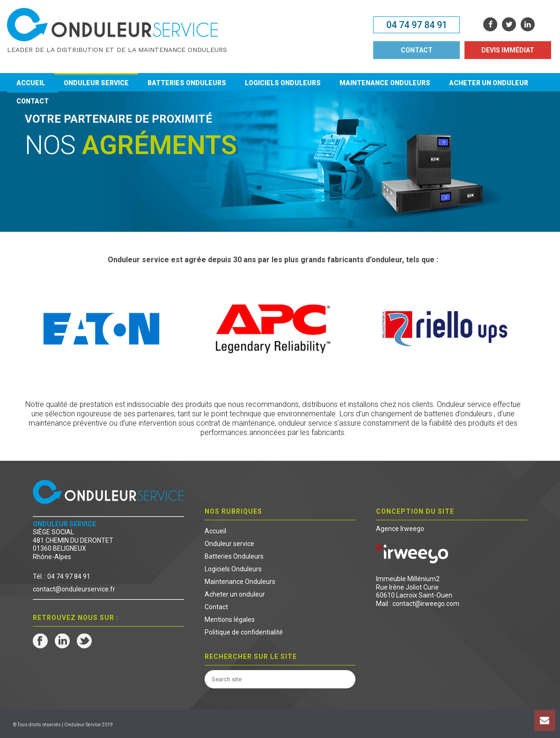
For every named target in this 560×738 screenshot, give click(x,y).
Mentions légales (230, 620)
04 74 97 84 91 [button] (417, 25)
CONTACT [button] (417, 50)
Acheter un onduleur (489, 83)
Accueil (31, 83)
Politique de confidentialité (244, 632)
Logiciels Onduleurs (283, 83)
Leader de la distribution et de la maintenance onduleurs (117, 50)
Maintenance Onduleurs (385, 83)
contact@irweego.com (426, 604)
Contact (33, 101)
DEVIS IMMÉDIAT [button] (508, 50)
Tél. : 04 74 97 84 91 (62, 576)
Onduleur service (96, 83)
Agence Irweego (400, 529)
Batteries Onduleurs (187, 83)
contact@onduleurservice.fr (74, 589)
